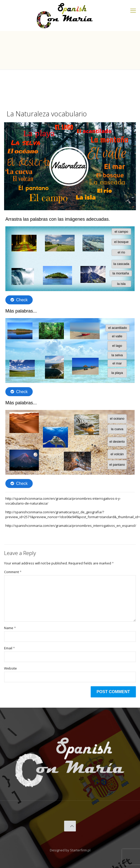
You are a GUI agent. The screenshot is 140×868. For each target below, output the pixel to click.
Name (10, 628)
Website (10, 668)
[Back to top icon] (70, 826)
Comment (13, 572)
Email (9, 648)
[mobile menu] (133, 10)
